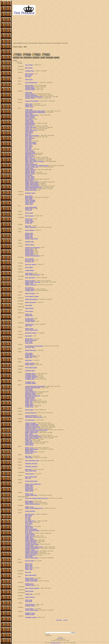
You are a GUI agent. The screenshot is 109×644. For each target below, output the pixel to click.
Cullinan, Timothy (30, 122)
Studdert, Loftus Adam (31, 285)
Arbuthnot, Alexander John (32, 424)
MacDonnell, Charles (30, 153)
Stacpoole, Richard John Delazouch (34, 97)
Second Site (58, 643)
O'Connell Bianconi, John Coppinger (34, 346)
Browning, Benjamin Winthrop (33, 388)
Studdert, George (29, 283)
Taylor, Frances (29, 442)
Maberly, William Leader (31, 432)
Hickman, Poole (29, 488)
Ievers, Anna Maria (30, 138)
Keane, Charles (29, 342)
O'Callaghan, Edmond (31, 378)
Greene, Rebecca (29, 131)
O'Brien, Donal (29, 79)
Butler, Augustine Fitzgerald (32, 588)
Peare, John (28, 478)
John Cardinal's (53, 643)
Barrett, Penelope (29, 308)
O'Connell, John (29, 319)
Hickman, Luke (29, 236)
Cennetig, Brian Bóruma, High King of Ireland (36, 430)
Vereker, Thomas (29, 443)
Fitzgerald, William (30, 125)
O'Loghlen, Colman (30, 289)
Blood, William (29, 114)
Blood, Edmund (29, 501)
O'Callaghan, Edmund (31, 383)
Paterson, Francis (29, 168)
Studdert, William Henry (31, 540)
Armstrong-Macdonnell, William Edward (35, 112)
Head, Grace (28, 456)
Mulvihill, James (29, 584)
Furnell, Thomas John (30, 302)
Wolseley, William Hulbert (32, 558)
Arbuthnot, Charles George (32, 426)
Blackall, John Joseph (30, 350)
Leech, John (28, 149)
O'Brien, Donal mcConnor (32, 330)
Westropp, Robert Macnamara (32, 256)
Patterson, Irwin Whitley (31, 529)
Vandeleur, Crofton (30, 550)
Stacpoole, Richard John (31, 95)
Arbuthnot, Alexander (30, 423)
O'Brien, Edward (29, 163)
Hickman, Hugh (29, 233)
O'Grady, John (29, 223)
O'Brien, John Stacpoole (31, 164)
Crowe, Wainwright (30, 118)
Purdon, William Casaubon (32, 438)
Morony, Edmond (29, 474)
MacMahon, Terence (30, 613)
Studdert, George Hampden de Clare (34, 508)
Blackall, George (29, 448)
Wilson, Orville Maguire (31, 189)
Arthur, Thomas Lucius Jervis (32, 275)
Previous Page (50, 57)
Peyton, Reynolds (29, 533)
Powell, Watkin (29, 355)
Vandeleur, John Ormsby (31, 554)
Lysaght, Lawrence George (32, 431)
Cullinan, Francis (29, 120)
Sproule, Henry (29, 175)
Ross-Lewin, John (30, 260)
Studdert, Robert (29, 405)
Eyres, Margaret (29, 390)
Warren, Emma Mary (30, 555)
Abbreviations (36, 57)
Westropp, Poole (29, 250)
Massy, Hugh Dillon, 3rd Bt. (32, 461)
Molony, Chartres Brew (31, 227)
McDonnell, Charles (30, 156)
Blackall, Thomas (29, 450)
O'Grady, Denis (29, 219)
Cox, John (28, 518)
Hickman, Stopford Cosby (31, 239)
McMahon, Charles (30, 614)
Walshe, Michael (29, 445)
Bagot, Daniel (28, 336)
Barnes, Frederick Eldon (31, 477)
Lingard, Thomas (29, 151)
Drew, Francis (29, 75)
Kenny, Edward (29, 146)
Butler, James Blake (30, 278)
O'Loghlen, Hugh (29, 290)
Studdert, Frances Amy (31, 400)
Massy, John (28, 572)
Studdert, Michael (29, 539)
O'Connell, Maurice (30, 320)
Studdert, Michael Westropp (32, 185)
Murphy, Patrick (29, 528)
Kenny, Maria (28, 148)
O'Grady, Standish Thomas (32, 610)
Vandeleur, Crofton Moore (32, 551)
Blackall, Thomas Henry (31, 340)
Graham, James (29, 126)
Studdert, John (29, 441)
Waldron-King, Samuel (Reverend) (34, 417)
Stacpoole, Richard (30, 94)
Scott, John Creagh (30, 420)
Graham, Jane (28, 129)
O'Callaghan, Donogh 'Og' (31, 376)
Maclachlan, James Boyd (31, 463)
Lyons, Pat (28, 525)
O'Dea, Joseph (29, 600)
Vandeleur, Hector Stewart (32, 552)
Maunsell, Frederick (30, 281)
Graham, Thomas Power (31, 130)
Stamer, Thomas (29, 181)
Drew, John (28, 77)
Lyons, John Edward (30, 152)
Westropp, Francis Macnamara (33, 248)
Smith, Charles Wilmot (31, 471)
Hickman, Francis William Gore (33, 484)
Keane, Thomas (29, 343)
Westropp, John (29, 249)
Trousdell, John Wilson (31, 543)
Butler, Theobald (29, 74)
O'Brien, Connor (29, 329)
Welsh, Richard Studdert (31, 368)
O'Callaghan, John (30, 379)
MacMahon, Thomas (30, 193)
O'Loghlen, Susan (29, 71)
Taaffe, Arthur (29, 326)
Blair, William (29, 515)
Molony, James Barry (30, 159)
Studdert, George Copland (31, 183)
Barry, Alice (28, 226)
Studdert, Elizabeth (30, 363)
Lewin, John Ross (29, 259)
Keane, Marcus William (31, 144)
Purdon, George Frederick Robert (33, 437)
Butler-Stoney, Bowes (30, 428)
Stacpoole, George (30, 176)
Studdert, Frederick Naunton (32, 182)
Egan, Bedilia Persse (30, 123)
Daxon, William (29, 267)
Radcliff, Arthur (29, 316)
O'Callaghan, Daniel (30, 374)
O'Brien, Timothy (29, 491)
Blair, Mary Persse (30, 514)
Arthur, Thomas (29, 273)
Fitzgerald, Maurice (30, 604)
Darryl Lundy (60, 638)
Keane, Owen (28, 145)
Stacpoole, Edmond (30, 535)
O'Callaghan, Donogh (30, 375)
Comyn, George (29, 311)
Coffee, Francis (29, 353)
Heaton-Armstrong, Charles (32, 135)
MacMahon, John (29, 242)
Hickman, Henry (29, 485)
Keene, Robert (29, 305)
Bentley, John (28, 314)
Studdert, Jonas (29, 401)
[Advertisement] (60, 29)
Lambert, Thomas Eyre (31, 392)
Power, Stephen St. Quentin (32, 296)
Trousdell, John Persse (31, 541)
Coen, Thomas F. (29, 288)
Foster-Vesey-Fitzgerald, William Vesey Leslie (36, 498)
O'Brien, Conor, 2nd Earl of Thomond (34, 161)
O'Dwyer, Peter (29, 204)
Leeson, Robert (29, 458)
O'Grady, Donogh (29, 222)
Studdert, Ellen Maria (30, 356)
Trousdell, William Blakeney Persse (34, 547)
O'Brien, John (28, 93)
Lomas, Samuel (29, 524)
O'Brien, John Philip (30, 511)
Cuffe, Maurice (29, 119)
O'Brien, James (29, 104)
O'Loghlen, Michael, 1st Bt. (32, 167)
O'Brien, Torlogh (29, 107)
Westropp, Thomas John (31, 495)
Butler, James (28, 469)
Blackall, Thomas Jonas (31, 452)
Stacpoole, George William (32, 101)
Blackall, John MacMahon (32, 449)
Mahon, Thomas (29, 155)
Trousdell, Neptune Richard (32, 544)
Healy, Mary (28, 134)
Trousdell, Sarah (29, 407)
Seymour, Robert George (31, 481)
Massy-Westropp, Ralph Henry (33, 396)
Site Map (43, 57)
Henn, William (29, 137)
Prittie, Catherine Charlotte (32, 435)
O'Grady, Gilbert (29, 609)
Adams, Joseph (29, 110)
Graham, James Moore (31, 127)
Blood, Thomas (29, 197)
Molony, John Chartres (31, 160)
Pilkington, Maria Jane (31, 170)
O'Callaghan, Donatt (30, 382)
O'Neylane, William (30, 88)
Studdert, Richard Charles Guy (33, 504)
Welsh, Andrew (29, 556)
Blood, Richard (29, 196)
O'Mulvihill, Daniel (30, 371)
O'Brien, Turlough (30, 245)
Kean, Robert (28, 140)
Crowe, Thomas (29, 65)
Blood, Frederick (29, 85)
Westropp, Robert (29, 252)
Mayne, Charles (29, 434)
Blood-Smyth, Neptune (31, 333)
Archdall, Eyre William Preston (33, 427)
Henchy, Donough (30, 230)
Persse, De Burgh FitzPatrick (32, 530)
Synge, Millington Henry (31, 82)
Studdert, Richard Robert (31, 299)
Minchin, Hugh (29, 209)
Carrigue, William (29, 270)
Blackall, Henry (29, 339)
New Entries (16, 57)
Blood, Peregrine (29, 591)
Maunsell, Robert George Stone (33, 282)
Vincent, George (29, 213)
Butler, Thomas (29, 68)
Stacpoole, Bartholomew (31, 416)
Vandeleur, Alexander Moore (32, 186)
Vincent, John (28, 210)
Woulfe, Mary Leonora (31, 190)
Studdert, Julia (29, 357)
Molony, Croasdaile (30, 293)
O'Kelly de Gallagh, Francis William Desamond (37, 166)
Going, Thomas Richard (31, 207)
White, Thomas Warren (31, 575)
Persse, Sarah (28, 532)
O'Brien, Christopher (30, 200)
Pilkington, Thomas (30, 171)
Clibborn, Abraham (30, 116)
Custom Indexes (28, 57)
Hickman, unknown (30, 597)
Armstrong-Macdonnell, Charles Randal (35, 111)
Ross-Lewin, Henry (30, 347)
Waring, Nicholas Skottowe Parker (34, 187)
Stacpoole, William (30, 98)
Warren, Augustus (29, 365)
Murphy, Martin (29, 526)
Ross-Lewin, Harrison (30, 264)
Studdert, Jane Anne (30, 536)
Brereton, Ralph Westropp (31, 115)
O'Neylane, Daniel (30, 87)
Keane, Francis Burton (31, 142)
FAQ (21, 57)
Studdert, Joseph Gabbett (31, 581)
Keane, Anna (28, 141)
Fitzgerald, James (29, 324)
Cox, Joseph (28, 520)
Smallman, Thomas (30, 399)
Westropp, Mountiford (31, 413)
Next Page (57, 57)
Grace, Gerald (29, 522)
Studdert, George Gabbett (31, 579)
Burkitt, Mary (28, 360)
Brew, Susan (28, 517)
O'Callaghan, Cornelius (31, 617)
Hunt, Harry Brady (30, 561)
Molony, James (29, 157)
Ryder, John (28, 439)
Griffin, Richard (29, 133)
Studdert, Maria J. (29, 404)
